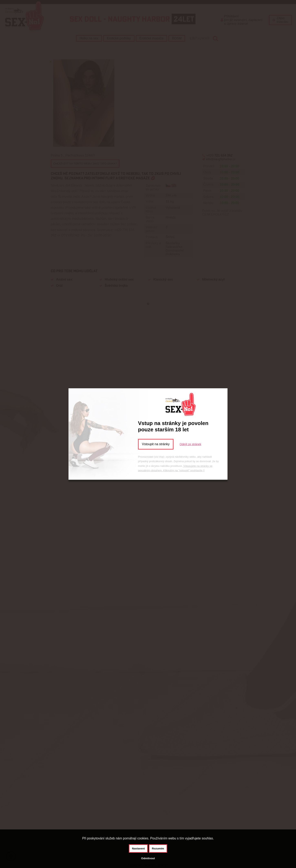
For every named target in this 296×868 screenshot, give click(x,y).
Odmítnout (148, 858)
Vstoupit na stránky (156, 444)
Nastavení (138, 849)
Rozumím (158, 849)
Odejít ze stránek (190, 444)
